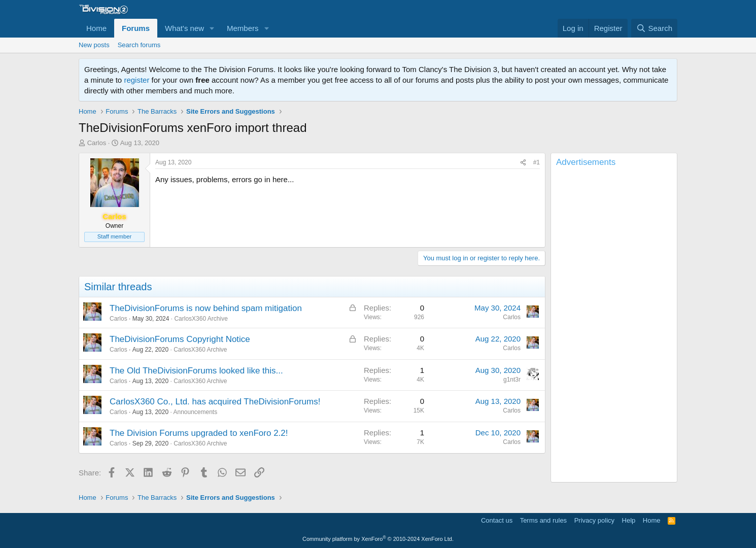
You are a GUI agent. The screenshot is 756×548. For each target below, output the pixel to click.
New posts (94, 45)
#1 (537, 162)
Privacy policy (594, 520)
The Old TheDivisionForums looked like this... (196, 371)
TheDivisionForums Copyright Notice (180, 339)
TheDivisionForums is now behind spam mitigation (206, 308)
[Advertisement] (614, 327)
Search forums (139, 45)
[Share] (523, 163)
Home (96, 28)
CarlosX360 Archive (201, 319)
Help (629, 520)
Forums (136, 28)
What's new (184, 28)
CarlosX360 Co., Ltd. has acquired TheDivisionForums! (215, 402)
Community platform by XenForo (378, 539)
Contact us (497, 520)
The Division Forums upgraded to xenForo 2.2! (199, 433)
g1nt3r (512, 380)
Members (243, 28)
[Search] (654, 28)
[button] (212, 28)
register (136, 80)
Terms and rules (543, 520)
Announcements (195, 412)
